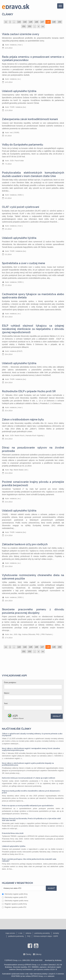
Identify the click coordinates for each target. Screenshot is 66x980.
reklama (28, 933)
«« (6, 22)
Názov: (7, 693)
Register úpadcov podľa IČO (14, 907)
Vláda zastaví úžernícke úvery (21, 34)
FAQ (29, 936)
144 (25, 22)
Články (8, 14)
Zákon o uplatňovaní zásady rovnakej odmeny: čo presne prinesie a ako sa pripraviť (32, 735)
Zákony (38, 954)
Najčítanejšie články (17, 729)
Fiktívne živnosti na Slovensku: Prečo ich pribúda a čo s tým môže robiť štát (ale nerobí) (31, 819)
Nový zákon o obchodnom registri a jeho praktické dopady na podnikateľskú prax (28, 764)
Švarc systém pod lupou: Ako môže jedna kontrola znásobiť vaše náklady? (29, 860)
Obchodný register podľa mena (15, 901)
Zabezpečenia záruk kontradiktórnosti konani (30, 119)
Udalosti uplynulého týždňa (19, 91)
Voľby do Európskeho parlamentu (23, 145)
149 (54, 22)
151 (24, 26)
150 (60, 22)
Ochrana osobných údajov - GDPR (46, 936)
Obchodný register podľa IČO (14, 897)
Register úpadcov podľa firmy (14, 904)
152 (30, 26)
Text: (6, 703)
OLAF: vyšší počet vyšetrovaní (21, 207)
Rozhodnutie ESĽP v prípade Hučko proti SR (29, 391)
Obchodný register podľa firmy (15, 894)
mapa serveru (10, 933)
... (14, 22)
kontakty (56, 933)
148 (48, 22)
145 (31, 22)
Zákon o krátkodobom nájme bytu (23, 420)
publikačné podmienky (16, 936)
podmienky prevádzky (42, 933)
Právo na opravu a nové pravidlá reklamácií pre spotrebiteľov (28, 806)
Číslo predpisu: (10, 682)
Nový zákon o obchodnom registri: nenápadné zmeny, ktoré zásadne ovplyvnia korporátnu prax (31, 749)
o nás (20, 933)
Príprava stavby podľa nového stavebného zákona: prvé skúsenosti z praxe (31, 792)
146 (36, 22)
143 (19, 22)
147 (42, 22)
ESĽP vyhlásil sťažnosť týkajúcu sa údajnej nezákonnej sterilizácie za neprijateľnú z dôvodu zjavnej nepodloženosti (33, 329)
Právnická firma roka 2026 (13, 833)
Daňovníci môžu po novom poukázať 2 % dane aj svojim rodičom (29, 778)
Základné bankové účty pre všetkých (25, 544)
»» (43, 26)
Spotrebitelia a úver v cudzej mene (24, 263)
